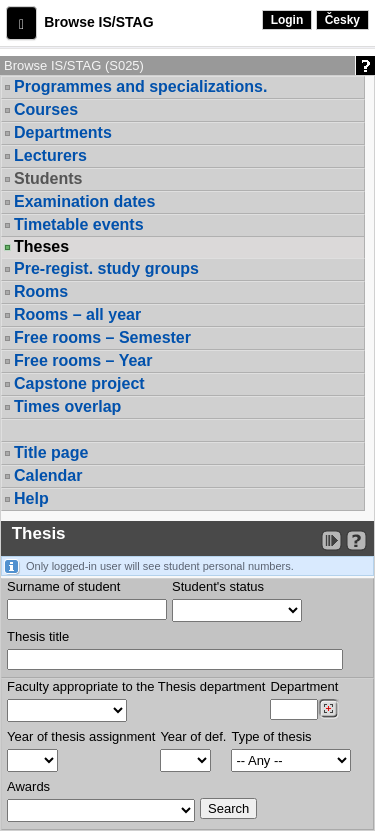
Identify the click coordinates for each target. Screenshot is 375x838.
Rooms (41, 291)
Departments (63, 132)
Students (48, 178)
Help (31, 498)
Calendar (48, 475)
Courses (46, 109)
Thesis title (38, 636)
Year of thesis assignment (81, 736)
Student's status (218, 586)
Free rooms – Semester (102, 337)
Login (287, 20)
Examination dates (84, 201)
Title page (51, 452)
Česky (342, 20)
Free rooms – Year (83, 360)
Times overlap (67, 406)
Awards (28, 786)
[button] (21, 23)
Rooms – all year (77, 314)
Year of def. (193, 736)
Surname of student (63, 586)
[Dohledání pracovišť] (328, 709)
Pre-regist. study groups (106, 268)
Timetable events (79, 224)
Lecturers (50, 155)
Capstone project (79, 383)
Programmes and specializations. (140, 86)
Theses (41, 247)
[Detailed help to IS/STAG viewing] (356, 540)
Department (304, 686)
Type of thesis (271, 736)
